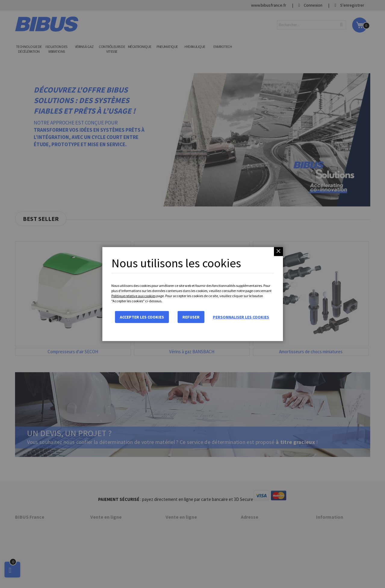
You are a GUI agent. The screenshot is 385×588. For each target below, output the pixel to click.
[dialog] (192, 294)
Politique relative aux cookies (134, 296)
